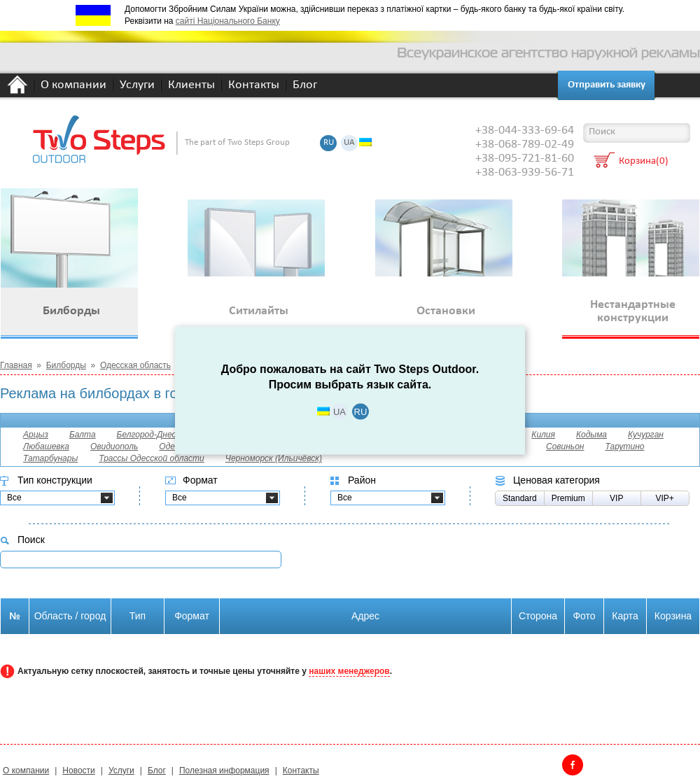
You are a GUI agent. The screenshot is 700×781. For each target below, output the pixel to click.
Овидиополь (114, 446)
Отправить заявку (607, 85)
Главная (16, 365)
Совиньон (565, 446)
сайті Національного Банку (228, 21)
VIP (616, 498)
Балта (83, 435)
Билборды (66, 365)
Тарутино (624, 446)
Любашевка (46, 446)
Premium (568, 498)
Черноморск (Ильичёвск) (274, 458)
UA (349, 143)
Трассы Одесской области (152, 458)
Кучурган (646, 435)
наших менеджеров (349, 671)
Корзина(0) (644, 162)
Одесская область (135, 365)
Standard (520, 498)
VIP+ (665, 498)
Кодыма (591, 435)
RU (329, 143)
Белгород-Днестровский (166, 435)
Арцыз (36, 435)
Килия (543, 435)
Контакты (254, 86)
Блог (305, 86)
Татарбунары (50, 458)
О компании (73, 86)
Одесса (173, 446)
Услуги (137, 86)
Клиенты (191, 86)
